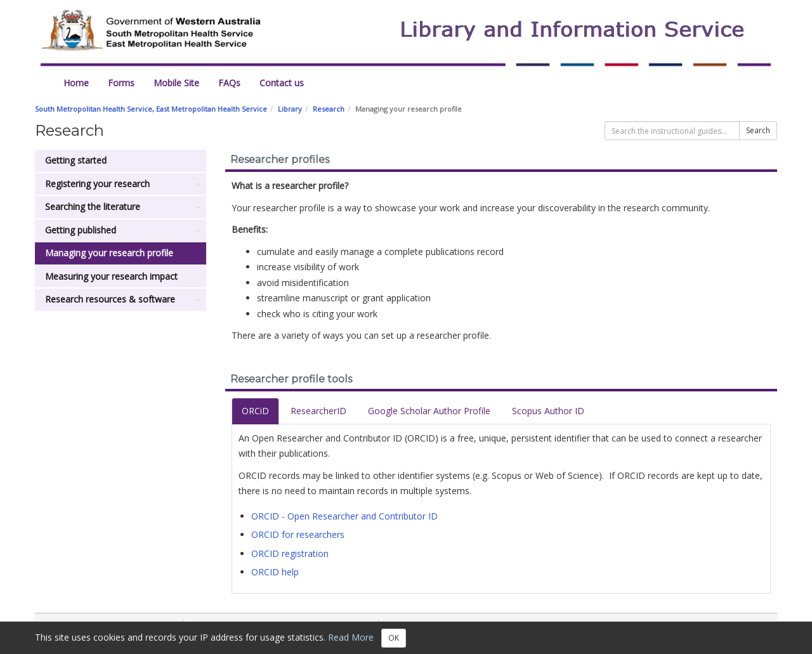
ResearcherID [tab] (318, 411)
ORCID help (275, 572)
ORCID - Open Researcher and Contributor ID (344, 516)
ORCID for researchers (298, 534)
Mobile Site (176, 83)
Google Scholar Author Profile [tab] (429, 411)
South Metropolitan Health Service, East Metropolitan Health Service (151, 109)
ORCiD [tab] (255, 411)
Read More (351, 637)
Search (758, 130)
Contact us (282, 83)
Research (329, 109)
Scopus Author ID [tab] (548, 411)
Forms (121, 83)
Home (76, 83)
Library (290, 109)
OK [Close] (394, 638)
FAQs (229, 83)
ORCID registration (290, 553)
